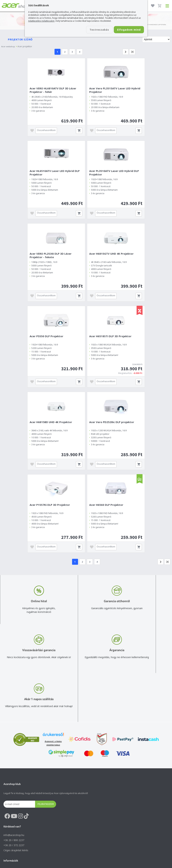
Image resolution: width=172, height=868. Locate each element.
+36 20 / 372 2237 (14, 751)
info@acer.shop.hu (14, 741)
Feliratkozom (46, 710)
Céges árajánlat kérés (16, 756)
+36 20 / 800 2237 (14, 746)
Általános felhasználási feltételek (22, 780)
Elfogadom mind (127, 30)
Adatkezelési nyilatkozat (17, 785)
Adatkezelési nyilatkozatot (41, 21)
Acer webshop (9, 45)
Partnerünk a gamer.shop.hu (19, 844)
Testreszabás (93, 30)
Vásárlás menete (13, 775)
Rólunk (7, 824)
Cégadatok (10, 829)
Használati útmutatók (16, 790)
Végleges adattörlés (15, 800)
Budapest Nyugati (14, 819)
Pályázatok (10, 795)
